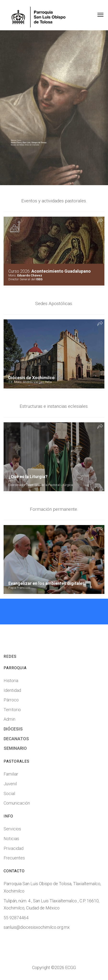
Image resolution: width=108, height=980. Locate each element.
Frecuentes (14, 858)
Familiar (11, 774)
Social (9, 794)
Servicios (12, 829)
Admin (9, 719)
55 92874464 (16, 918)
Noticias (11, 839)
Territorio (12, 710)
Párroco (11, 700)
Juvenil (10, 784)
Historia (11, 681)
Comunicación (17, 803)
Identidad (12, 690)
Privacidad (14, 848)
